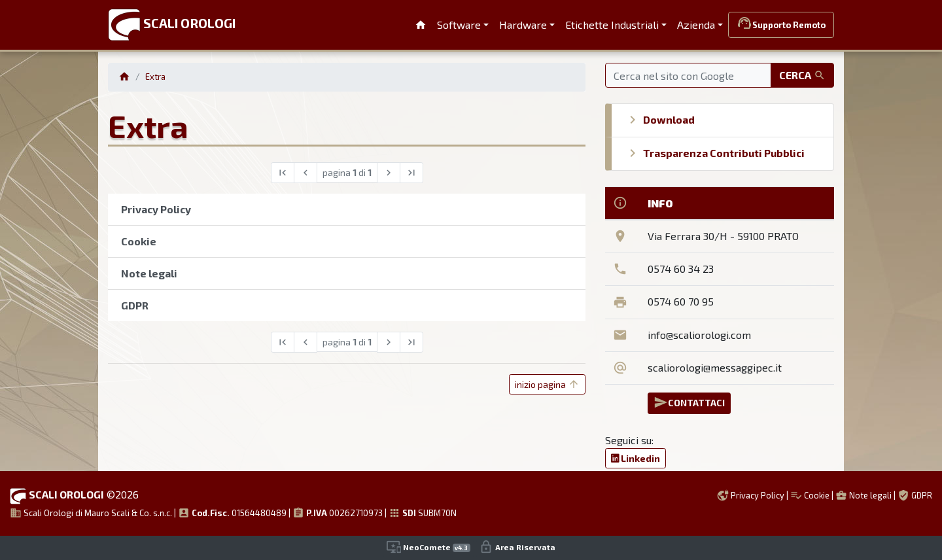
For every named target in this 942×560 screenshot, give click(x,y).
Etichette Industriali (612, 25)
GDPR (915, 495)
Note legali (863, 495)
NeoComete (428, 547)
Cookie (810, 495)
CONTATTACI (689, 402)
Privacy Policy (751, 495)
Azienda (696, 25)
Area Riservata (517, 547)
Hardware (523, 25)
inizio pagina (547, 384)
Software (459, 25)
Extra (155, 77)
